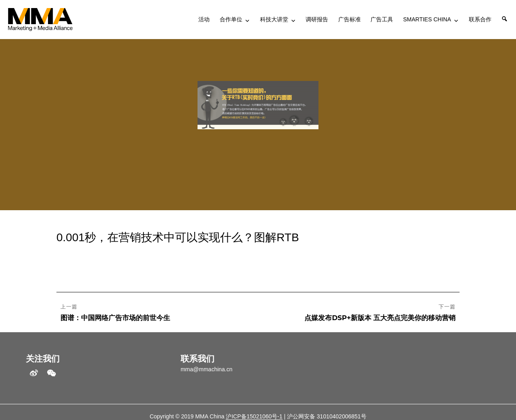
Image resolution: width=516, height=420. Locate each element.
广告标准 (350, 19)
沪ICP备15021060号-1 (254, 416)
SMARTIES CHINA (427, 19)
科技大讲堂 (274, 19)
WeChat (52, 373)
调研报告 (317, 19)
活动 (204, 19)
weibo (34, 373)
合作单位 (231, 19)
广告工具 (382, 19)
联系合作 (480, 19)
